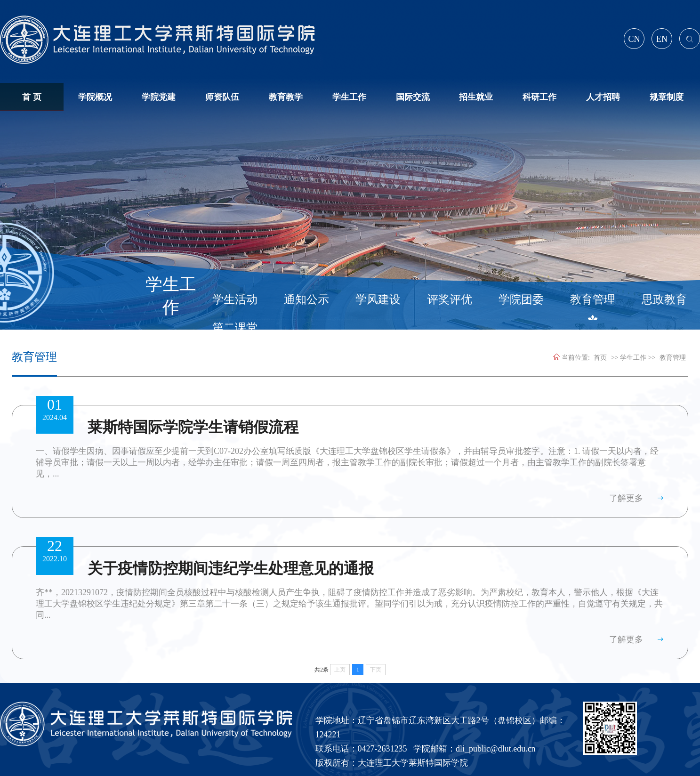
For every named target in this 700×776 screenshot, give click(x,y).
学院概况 (95, 97)
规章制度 (667, 97)
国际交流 (413, 97)
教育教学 (286, 97)
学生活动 (235, 299)
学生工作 (349, 97)
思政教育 (664, 299)
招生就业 (476, 97)
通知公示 (306, 299)
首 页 (32, 97)
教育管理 (593, 299)
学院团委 (521, 299)
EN (662, 39)
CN (634, 39)
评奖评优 (450, 299)
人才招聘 (603, 97)
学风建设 (378, 299)
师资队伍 (222, 97)
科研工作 (539, 97)
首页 (600, 358)
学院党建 (159, 97)
